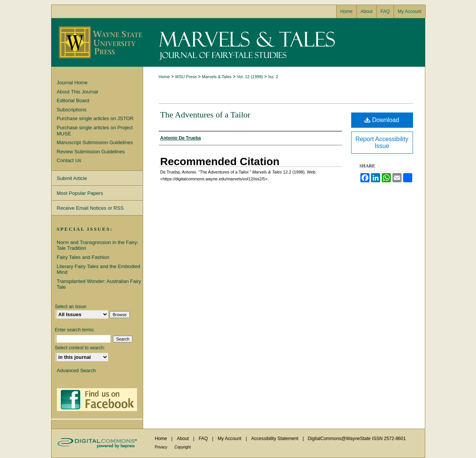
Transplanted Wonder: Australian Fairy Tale (99, 284)
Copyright (183, 447)
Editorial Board (73, 100)
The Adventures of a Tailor (205, 115)
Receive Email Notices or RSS (90, 208)
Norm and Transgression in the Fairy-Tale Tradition (98, 245)
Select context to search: (80, 348)
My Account (230, 439)
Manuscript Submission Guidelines (95, 142)
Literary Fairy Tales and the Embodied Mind (99, 269)
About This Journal (77, 92)
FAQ (204, 439)
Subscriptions (72, 110)
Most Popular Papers (80, 193)
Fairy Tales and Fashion (83, 257)
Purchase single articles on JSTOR (95, 118)
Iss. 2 (273, 77)
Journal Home (72, 83)
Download (382, 120)
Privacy (162, 447)
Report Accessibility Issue (382, 142)
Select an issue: (71, 307)
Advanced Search (77, 370)
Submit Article (72, 178)
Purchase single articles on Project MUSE (95, 131)
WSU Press (186, 77)
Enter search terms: (75, 330)
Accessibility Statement (275, 439)
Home (164, 77)
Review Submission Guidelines (91, 152)
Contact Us (69, 160)
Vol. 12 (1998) (250, 77)
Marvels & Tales (284, 43)
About (183, 439)
